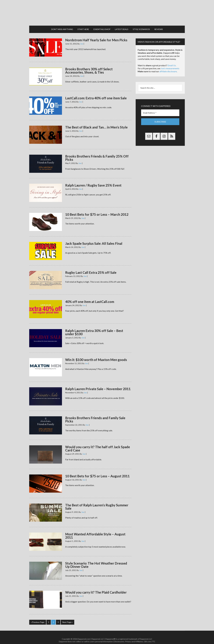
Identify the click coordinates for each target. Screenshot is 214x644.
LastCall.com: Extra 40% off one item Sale (96, 93)
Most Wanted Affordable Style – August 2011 (95, 531)
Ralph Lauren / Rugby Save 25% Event (93, 180)
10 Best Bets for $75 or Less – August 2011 (97, 471)
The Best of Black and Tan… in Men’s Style (96, 122)
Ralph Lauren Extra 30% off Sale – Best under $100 (94, 327)
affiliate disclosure (168, 66)
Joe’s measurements (170, 63)
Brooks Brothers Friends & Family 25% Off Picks (97, 153)
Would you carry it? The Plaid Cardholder (96, 587)
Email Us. (172, 60)
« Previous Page (38, 617)
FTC (154, 636)
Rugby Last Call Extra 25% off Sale (91, 267)
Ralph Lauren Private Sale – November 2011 (98, 384)
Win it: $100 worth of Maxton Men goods (96, 355)
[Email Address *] (160, 108)
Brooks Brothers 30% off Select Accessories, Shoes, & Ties (89, 65)
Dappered (107, 10)
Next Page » (67, 617)
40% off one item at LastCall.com (90, 296)
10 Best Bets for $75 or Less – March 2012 (97, 209)
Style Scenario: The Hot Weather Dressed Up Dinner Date (96, 560)
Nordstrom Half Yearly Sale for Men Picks (96, 35)
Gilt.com (147, 636)
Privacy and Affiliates (134, 636)
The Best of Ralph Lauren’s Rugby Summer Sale (97, 502)
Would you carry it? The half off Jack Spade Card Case (98, 443)
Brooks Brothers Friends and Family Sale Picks (95, 414)
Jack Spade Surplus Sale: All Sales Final (94, 238)
